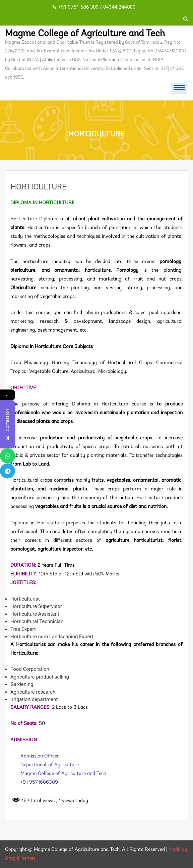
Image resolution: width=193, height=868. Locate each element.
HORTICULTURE (39, 187)
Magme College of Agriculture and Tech (85, 34)
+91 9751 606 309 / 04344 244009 (94, 7)
